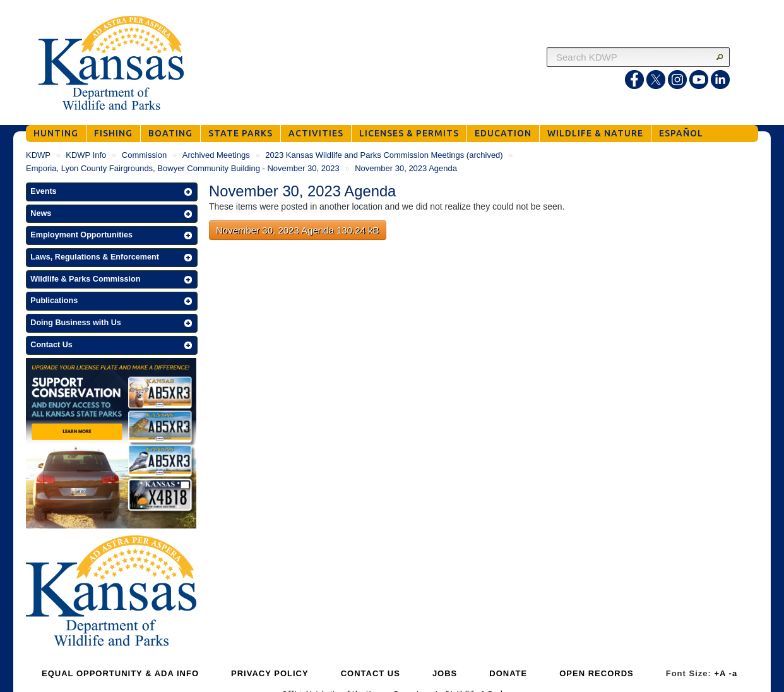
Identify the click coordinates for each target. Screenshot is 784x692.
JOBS (445, 673)
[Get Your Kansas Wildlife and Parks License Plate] (111, 445)
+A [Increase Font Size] (720, 673)
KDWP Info (86, 155)
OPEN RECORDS (596, 673)
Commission (145, 155)
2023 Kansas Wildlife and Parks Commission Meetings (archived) (384, 155)
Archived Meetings (216, 155)
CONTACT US (371, 673)
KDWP (38, 155)
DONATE (508, 673)
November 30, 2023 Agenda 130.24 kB (298, 230)
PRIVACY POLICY (270, 673)
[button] (112, 192)
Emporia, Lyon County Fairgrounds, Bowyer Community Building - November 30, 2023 (183, 168)
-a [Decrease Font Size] (734, 673)
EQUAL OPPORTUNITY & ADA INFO (120, 673)
